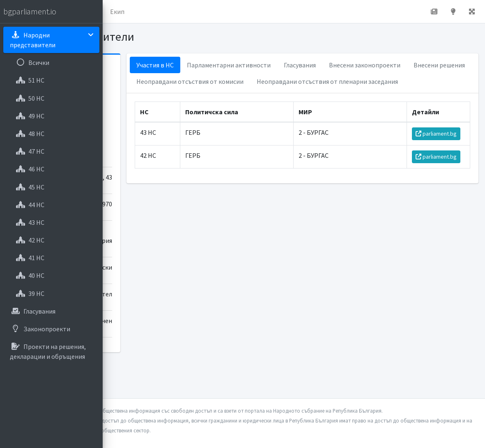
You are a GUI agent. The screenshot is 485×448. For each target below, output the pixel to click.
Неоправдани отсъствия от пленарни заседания (283, 114)
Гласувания (376, 65)
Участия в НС (231, 65)
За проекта (183, 12)
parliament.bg (440, 166)
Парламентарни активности (305, 65)
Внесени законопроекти (248, 81)
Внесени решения (323, 81)
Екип (220, 12)
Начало (142, 12)
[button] (115, 12)
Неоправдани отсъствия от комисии (266, 98)
